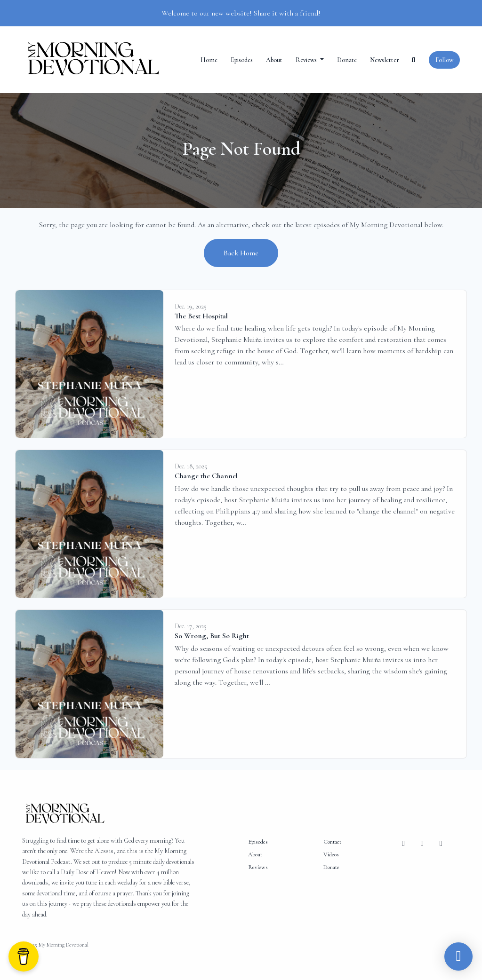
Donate (347, 60)
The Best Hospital (201, 316)
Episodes (242, 60)
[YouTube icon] (441, 844)
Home (209, 60)
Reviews (307, 60)
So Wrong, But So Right (212, 636)
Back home (241, 253)
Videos (331, 854)
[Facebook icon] (403, 844)
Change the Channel (206, 476)
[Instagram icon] (422, 844)
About (274, 60)
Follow (444, 60)
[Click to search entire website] (414, 60)
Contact (332, 842)
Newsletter (385, 60)
